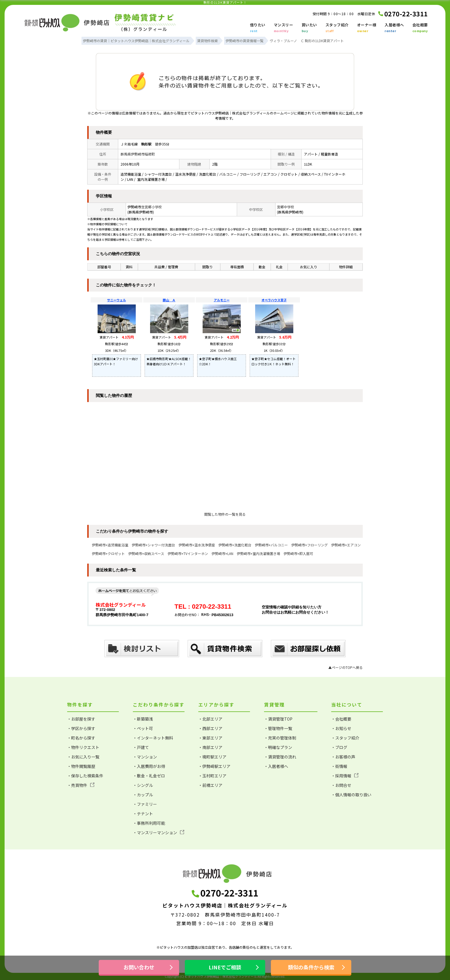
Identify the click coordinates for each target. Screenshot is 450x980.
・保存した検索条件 (85, 776)
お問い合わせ (139, 967)
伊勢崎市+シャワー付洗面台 (153, 545)
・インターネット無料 (153, 738)
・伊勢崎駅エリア (214, 766)
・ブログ (339, 747)
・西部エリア (210, 728)
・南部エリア (210, 747)
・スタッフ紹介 (345, 738)
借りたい (258, 28)
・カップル (143, 795)
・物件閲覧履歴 (81, 766)
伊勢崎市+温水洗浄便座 (197, 545)
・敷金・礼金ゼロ (149, 776)
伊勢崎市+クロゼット (108, 553)
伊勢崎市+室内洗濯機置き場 (258, 553)
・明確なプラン (278, 747)
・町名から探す (81, 738)
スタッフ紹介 (337, 28)
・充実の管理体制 (280, 738)
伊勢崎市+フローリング (310, 545)
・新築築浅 (143, 719)
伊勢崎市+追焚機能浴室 (110, 545)
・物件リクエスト (83, 747)
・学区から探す (81, 728)
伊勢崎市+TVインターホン (188, 553)
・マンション (145, 757)
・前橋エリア (210, 785)
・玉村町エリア (212, 776)
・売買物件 (81, 785)
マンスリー (284, 28)
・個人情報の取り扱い (351, 795)
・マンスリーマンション (159, 832)
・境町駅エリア (212, 757)
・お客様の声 (343, 757)
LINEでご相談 (225, 967)
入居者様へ (394, 28)
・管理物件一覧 (278, 728)
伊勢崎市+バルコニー (271, 545)
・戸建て (141, 747)
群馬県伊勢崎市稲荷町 (138, 154)
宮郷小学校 (153, 207)
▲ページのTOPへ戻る (346, 667)
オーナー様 (367, 28)
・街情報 (339, 766)
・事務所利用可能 (149, 823)
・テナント (143, 814)
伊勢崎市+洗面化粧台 (235, 545)
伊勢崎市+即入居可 (298, 553)
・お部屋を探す (81, 719)
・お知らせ (341, 728)
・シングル (143, 785)
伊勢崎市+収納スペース (146, 553)
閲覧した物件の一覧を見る (225, 514)
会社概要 (420, 28)
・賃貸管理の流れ (280, 757)
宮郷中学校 (286, 207)
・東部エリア (210, 738)
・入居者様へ (276, 766)
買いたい (309, 28)
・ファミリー (145, 804)
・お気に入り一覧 (83, 757)
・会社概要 (341, 719)
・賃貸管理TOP (278, 719)
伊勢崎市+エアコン (346, 545)
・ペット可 (143, 728)
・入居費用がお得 (149, 766)
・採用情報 (345, 776)
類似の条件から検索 (311, 967)
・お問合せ (341, 785)
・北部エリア (210, 719)
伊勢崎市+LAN (222, 553)
